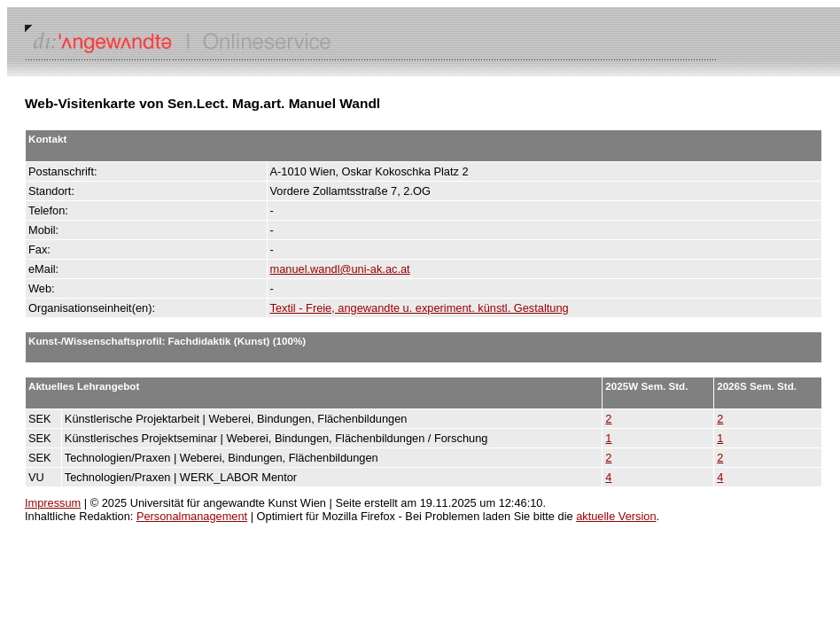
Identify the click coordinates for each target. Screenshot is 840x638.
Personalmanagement (192, 516)
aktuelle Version (616, 516)
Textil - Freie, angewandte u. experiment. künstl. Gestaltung (420, 308)
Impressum (53, 503)
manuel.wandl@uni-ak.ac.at (340, 269)
